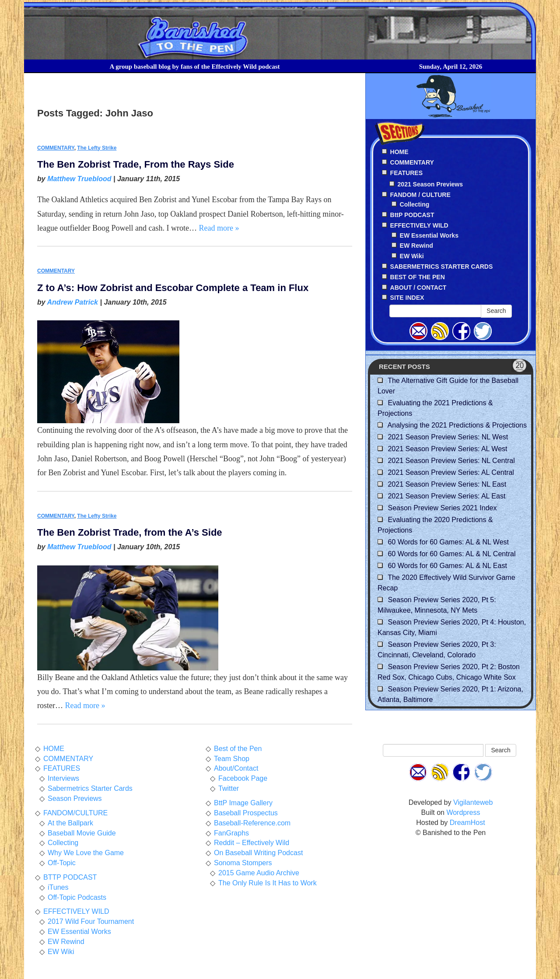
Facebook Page (243, 778)
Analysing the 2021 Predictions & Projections (457, 425)
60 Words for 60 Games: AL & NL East (447, 566)
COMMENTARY (56, 148)
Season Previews (75, 798)
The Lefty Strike (97, 148)
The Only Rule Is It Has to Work (268, 883)
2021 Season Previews (430, 184)
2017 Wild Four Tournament (91, 921)
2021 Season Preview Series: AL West (447, 449)
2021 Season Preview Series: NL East (447, 484)
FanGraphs (231, 833)
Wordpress (463, 812)
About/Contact (236, 768)
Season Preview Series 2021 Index (442, 508)
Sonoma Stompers (243, 863)
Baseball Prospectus (246, 813)
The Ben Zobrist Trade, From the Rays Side (136, 164)
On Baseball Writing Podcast (258, 853)
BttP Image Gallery (243, 803)
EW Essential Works (429, 235)
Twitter (229, 788)
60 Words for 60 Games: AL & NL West (448, 542)
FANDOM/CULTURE (75, 813)
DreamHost (467, 823)
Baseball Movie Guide (82, 833)
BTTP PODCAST (70, 877)
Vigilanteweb (473, 802)
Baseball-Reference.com (252, 823)
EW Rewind (416, 246)
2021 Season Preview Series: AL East (446, 496)
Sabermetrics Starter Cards (90, 788)
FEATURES (62, 768)
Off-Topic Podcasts (77, 897)
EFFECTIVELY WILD (76, 911)
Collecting (415, 204)
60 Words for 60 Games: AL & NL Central (451, 554)
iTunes (58, 887)
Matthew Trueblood (79, 179)
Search (496, 311)
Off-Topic (62, 863)
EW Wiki (412, 256)
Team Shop (232, 759)
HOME (54, 749)
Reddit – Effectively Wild (252, 843)
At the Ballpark (70, 823)
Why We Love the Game (86, 853)
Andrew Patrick (73, 302)
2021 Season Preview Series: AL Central (451, 472)
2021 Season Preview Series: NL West (448, 437)
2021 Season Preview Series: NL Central (451, 461)
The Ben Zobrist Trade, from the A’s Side (130, 532)
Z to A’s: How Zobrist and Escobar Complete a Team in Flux (173, 288)
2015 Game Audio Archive (259, 873)
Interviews (63, 778)
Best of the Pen (238, 749)
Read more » (219, 228)
